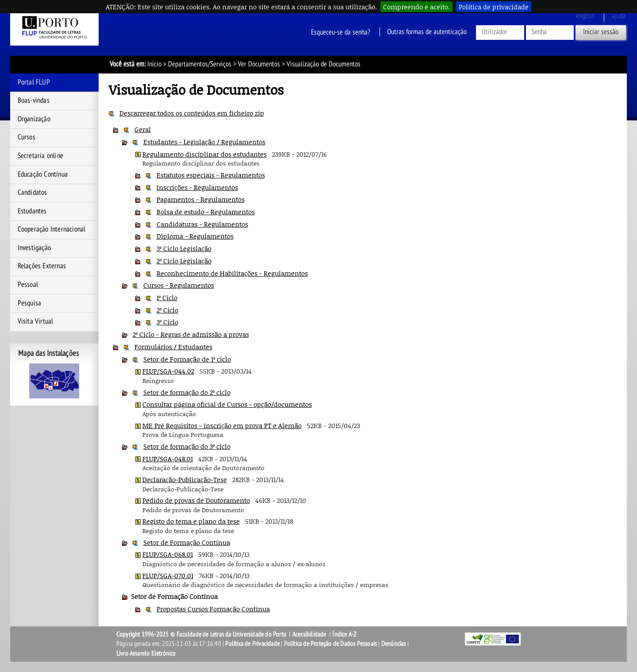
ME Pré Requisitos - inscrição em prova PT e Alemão (222, 425)
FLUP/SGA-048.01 (168, 459)
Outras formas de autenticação (427, 32)
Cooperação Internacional (52, 229)
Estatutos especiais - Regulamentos (211, 175)
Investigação (34, 248)
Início (154, 64)
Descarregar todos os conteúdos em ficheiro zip (192, 113)
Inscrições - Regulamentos (197, 187)
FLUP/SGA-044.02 (168, 371)
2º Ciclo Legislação (184, 261)
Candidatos (33, 193)
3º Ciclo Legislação (184, 248)
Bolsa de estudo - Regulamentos (206, 212)
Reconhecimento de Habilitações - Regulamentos (232, 273)
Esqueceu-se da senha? (341, 32)
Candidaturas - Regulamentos (202, 224)
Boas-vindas (34, 100)
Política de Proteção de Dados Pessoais (331, 644)
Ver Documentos (259, 64)
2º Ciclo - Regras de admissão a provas (191, 334)
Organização (34, 119)
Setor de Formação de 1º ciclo (187, 359)
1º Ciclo (167, 297)
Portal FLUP (34, 82)
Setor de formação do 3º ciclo (187, 446)
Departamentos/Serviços (200, 64)
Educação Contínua (43, 174)
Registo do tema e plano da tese (191, 521)
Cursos (27, 137)
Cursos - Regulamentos (179, 285)
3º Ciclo (167, 322)
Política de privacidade (494, 7)
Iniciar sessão (601, 32)
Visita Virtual (36, 321)
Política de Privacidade (252, 644)
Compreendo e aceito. (416, 7)
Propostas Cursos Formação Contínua (213, 609)
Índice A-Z (344, 634)
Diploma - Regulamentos (195, 236)
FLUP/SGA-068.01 (168, 554)
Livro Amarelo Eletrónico (146, 653)
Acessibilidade (309, 634)
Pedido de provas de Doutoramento (196, 500)
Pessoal (28, 285)
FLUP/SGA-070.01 (168, 575)
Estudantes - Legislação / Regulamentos (204, 142)
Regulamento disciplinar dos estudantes (205, 154)
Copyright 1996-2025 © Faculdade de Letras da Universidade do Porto (202, 634)
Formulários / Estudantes (173, 347)
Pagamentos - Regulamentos (201, 199)
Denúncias (394, 644)
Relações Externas (42, 266)
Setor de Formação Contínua (187, 542)
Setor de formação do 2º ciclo (187, 392)
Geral (143, 129)
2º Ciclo (167, 310)
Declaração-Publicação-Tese (185, 479)
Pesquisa (30, 303)
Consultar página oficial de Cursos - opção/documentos (227, 404)
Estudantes (32, 211)
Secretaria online (40, 156)
